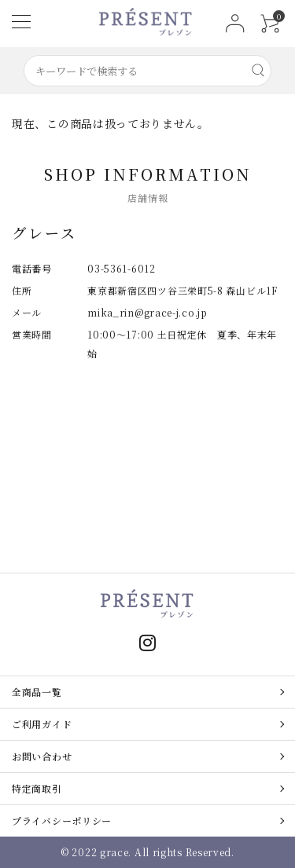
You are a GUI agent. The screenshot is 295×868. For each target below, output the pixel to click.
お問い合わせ (42, 756)
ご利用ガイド (42, 724)
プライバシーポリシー (62, 820)
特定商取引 (37, 788)
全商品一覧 (37, 692)
